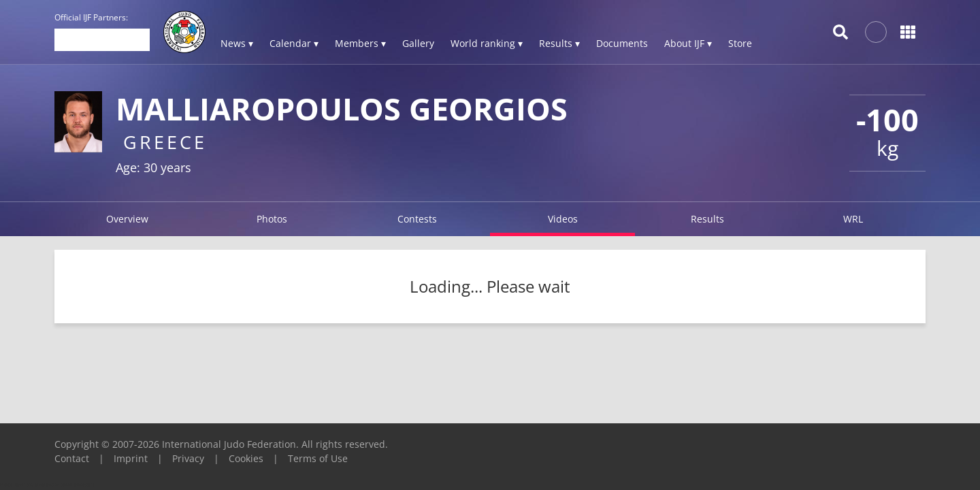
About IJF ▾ (688, 43)
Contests (417, 219)
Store (740, 43)
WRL (853, 219)
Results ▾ (559, 43)
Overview (127, 219)
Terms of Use (318, 458)
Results (707, 219)
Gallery (418, 43)
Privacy (188, 458)
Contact (72, 458)
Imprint (131, 458)
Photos (272, 219)
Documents (622, 43)
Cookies (246, 458)
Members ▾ (360, 43)
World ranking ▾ (487, 43)
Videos (563, 219)
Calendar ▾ (294, 43)
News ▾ (237, 43)
